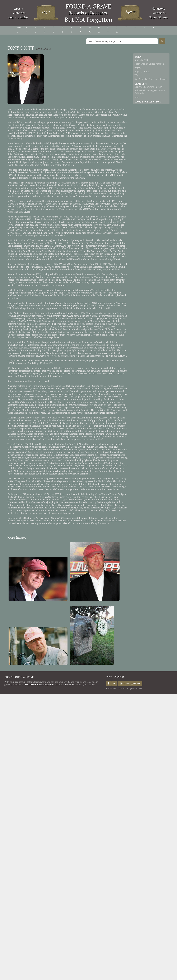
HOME (20, 27)
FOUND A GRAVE (89, 6)
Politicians (159, 13)
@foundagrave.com (131, 684)
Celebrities (18, 13)
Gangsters (159, 8)
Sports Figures (159, 17)
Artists (18, 8)
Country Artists (18, 17)
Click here (68, 685)
